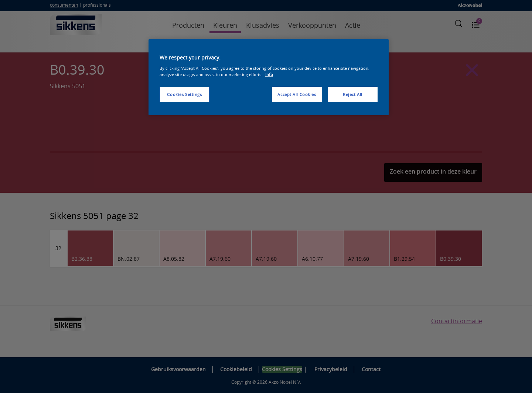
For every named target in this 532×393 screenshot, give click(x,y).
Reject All (353, 94)
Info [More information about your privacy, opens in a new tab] (269, 74)
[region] (269, 77)
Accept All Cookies (297, 94)
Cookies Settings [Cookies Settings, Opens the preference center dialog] (184, 94)
